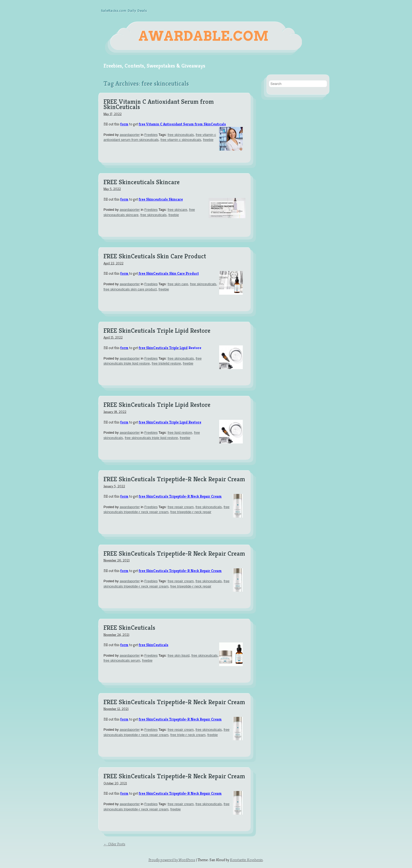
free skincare (177, 210)
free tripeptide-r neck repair (191, 512)
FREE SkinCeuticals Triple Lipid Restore (157, 331)
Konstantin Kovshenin (246, 860)
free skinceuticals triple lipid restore (151, 438)
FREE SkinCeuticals (129, 628)
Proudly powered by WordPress (172, 860)
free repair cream (181, 507)
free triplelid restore (166, 363)
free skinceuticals (181, 135)
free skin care (178, 284)
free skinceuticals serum (122, 660)
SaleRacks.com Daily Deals (124, 11)
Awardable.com (204, 36)
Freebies (151, 135)
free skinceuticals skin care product (130, 289)
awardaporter (130, 135)
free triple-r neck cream (188, 735)
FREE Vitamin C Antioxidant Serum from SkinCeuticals (159, 104)
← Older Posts (114, 844)
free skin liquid (179, 655)
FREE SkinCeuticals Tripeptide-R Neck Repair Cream (174, 479)
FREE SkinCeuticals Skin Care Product (155, 257)
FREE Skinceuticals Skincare (142, 182)
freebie (208, 140)
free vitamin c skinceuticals (181, 140)
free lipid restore (180, 433)
